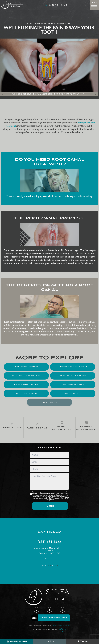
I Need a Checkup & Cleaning (26, 367)
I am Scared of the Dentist (26, 393)
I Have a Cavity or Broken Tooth (26, 376)
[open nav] (94, 5)
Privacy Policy (64, 626)
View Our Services (50, 402)
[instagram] (63, 610)
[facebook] (49, 610)
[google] (36, 610)
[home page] (12, 5)
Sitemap (55, 626)
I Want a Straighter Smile (73, 385)
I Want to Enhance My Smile (26, 385)
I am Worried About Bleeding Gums (73, 367)
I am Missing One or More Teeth (73, 376)
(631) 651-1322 (56, 5)
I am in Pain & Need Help (73, 393)
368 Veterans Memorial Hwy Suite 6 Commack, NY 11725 (49, 551)
